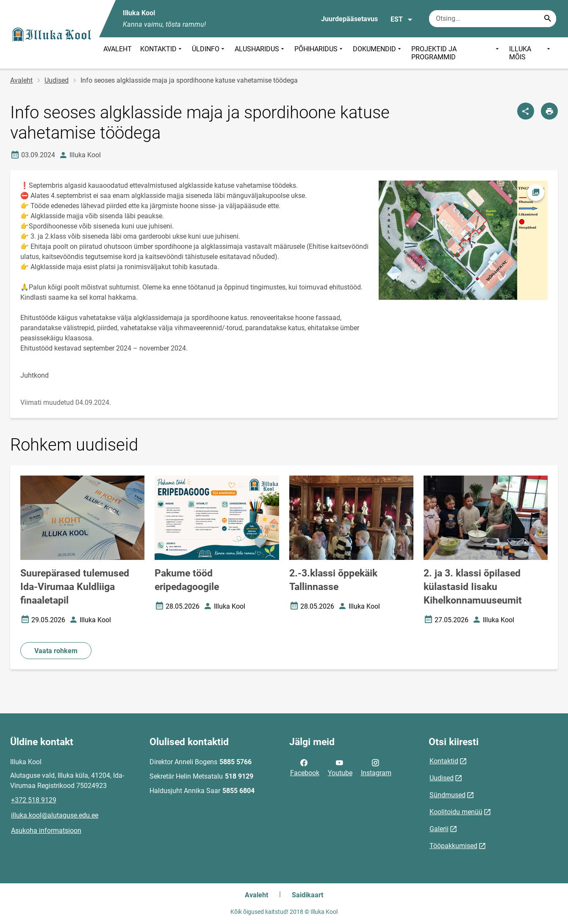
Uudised (57, 80)
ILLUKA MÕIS (531, 53)
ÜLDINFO (209, 53)
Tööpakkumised (453, 846)
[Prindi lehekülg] (549, 111)
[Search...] (548, 19)
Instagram (376, 767)
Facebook (305, 767)
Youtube (340, 767)
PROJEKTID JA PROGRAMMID (456, 53)
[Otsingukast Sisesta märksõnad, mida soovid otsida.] (493, 19)
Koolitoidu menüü (456, 812)
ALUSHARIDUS (260, 53)
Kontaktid (444, 761)
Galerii (439, 829)
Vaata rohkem (56, 651)
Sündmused (447, 795)
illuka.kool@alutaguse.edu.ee (55, 815)
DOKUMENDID (378, 53)
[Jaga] (526, 111)
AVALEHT (118, 49)
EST (402, 19)
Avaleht (21, 80)
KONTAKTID (162, 53)
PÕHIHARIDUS (319, 53)
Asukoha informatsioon (46, 831)
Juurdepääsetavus (349, 19)
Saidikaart (308, 895)
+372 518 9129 (34, 800)
